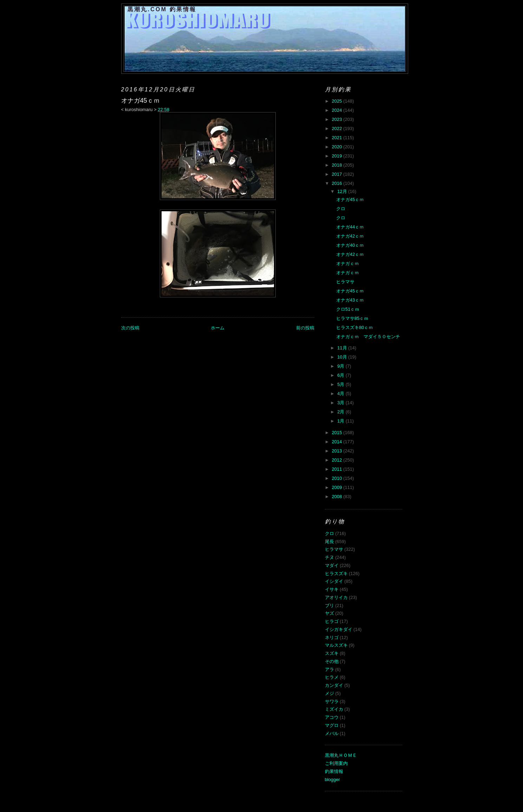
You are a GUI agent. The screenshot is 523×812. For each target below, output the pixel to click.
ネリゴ (332, 637)
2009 (338, 487)
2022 (338, 128)
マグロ (332, 725)
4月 (341, 394)
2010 (338, 478)
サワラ (332, 701)
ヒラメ (332, 677)
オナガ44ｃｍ (350, 227)
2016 (338, 183)
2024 (338, 110)
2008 (338, 497)
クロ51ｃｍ (348, 309)
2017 (338, 174)
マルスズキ (336, 645)
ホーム (218, 328)
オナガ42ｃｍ (350, 236)
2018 (338, 165)
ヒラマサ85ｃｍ (352, 318)
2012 (338, 460)
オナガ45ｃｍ (350, 199)
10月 (343, 357)
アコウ (332, 717)
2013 (338, 451)
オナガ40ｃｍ (350, 245)
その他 (332, 661)
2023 (338, 119)
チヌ (329, 557)
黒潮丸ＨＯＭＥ (341, 755)
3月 (341, 403)
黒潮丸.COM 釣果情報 (162, 9)
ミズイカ (334, 709)
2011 (338, 469)
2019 (338, 156)
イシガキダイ (339, 629)
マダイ (332, 565)
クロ (341, 209)
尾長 (329, 542)
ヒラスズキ (336, 573)
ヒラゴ (332, 621)
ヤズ (329, 613)
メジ (329, 693)
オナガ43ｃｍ (350, 300)
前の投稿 (305, 328)
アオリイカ (336, 597)
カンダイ (334, 685)
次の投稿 (130, 328)
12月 (343, 191)
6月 (341, 375)
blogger (332, 779)
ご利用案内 (336, 763)
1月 (341, 421)
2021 (338, 138)
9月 (341, 366)
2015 (338, 433)
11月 (343, 348)
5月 (341, 384)
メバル (332, 733)
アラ (329, 669)
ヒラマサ (345, 282)
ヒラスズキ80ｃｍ (355, 327)
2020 (338, 147)
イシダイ (334, 581)
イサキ (332, 589)
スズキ (332, 653)
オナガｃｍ (348, 263)
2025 (338, 101)
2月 (341, 412)
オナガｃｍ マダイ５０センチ (368, 337)
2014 (338, 442)
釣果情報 (334, 771)
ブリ (329, 605)
